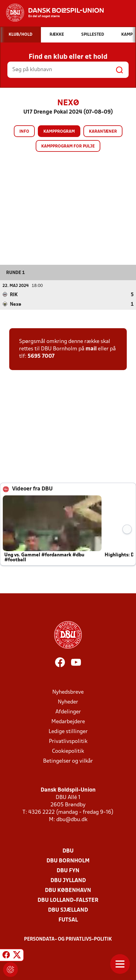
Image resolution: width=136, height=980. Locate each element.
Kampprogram (59, 132)
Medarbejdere (68, 722)
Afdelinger (68, 712)
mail (91, 349)
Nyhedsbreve (68, 692)
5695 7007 (41, 356)
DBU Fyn (68, 871)
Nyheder (68, 702)
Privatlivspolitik (68, 741)
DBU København (68, 890)
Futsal (68, 920)
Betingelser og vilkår (68, 761)
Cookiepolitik (68, 751)
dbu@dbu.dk (72, 819)
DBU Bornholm (68, 861)
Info (24, 132)
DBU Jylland (68, 880)
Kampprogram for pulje (68, 146)
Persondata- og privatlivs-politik (68, 939)
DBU (68, 851)
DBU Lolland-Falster (68, 900)
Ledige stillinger (68, 731)
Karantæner (103, 132)
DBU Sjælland (68, 910)
